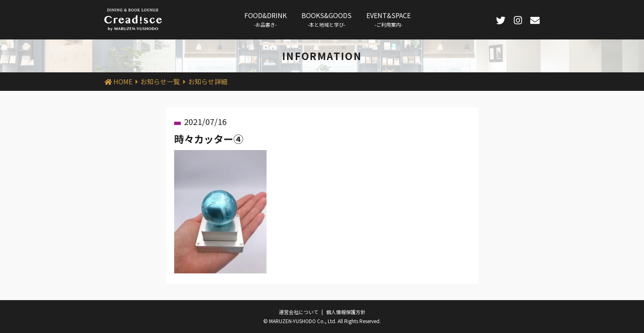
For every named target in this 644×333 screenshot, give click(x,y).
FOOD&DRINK (266, 19)
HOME (123, 81)
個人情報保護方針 (346, 312)
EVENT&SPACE (389, 19)
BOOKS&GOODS (327, 19)
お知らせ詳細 (208, 81)
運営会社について (299, 312)
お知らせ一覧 (160, 81)
